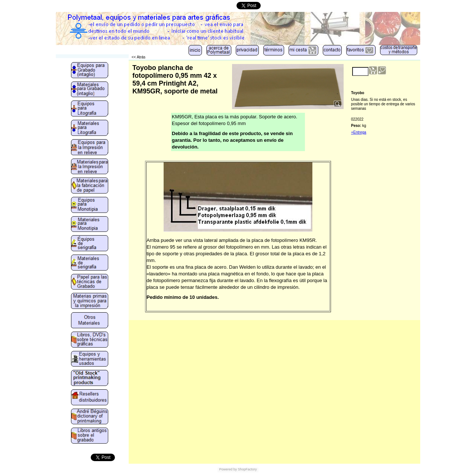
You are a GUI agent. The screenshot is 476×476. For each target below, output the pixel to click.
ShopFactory (247, 469)
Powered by (228, 469)
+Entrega (359, 132)
